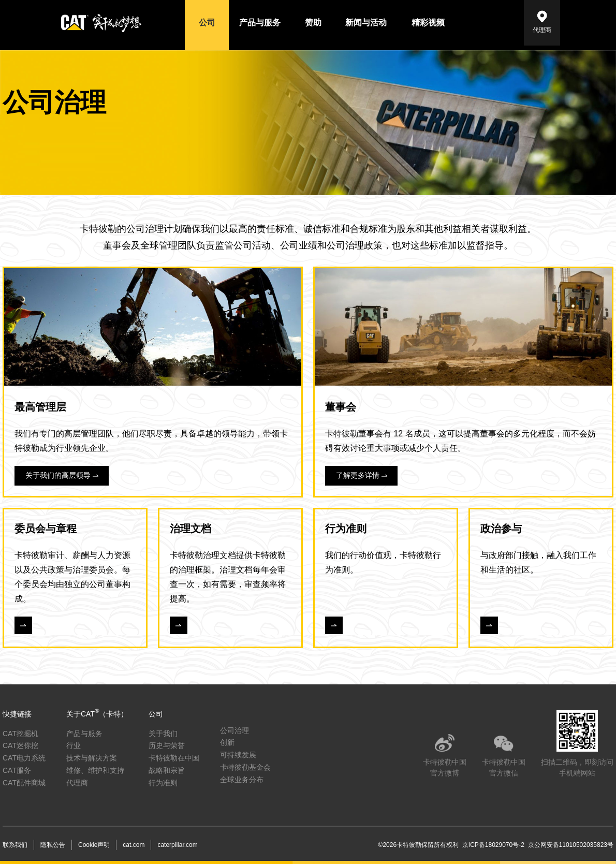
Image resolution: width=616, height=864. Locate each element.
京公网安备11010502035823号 (569, 845)
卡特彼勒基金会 (245, 767)
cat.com (134, 845)
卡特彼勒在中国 (174, 758)
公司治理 (234, 730)
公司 (207, 23)
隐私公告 (53, 845)
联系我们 (15, 845)
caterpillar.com (177, 845)
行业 (74, 745)
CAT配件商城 (24, 783)
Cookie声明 (94, 845)
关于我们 (163, 734)
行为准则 (163, 783)
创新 (227, 742)
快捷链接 (17, 714)
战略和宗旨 (167, 770)
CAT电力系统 (24, 758)
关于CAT (97, 714)
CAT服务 (17, 770)
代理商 (542, 30)
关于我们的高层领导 (58, 475)
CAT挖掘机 (20, 734)
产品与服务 (260, 23)
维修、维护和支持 (95, 770)
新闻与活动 (366, 23)
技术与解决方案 (92, 758)
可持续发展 (238, 755)
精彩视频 (428, 23)
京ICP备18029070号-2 (493, 845)
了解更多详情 (358, 475)
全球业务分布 (242, 780)
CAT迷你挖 (20, 745)
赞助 (313, 23)
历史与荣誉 (167, 745)
